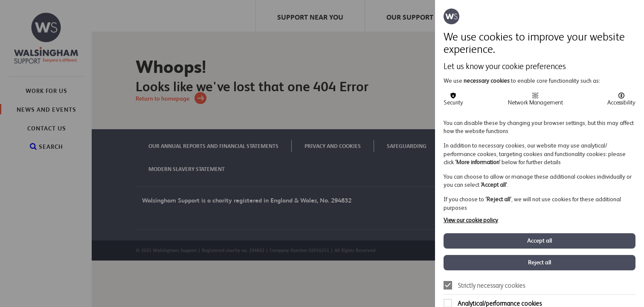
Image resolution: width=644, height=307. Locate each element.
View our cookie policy (471, 220)
